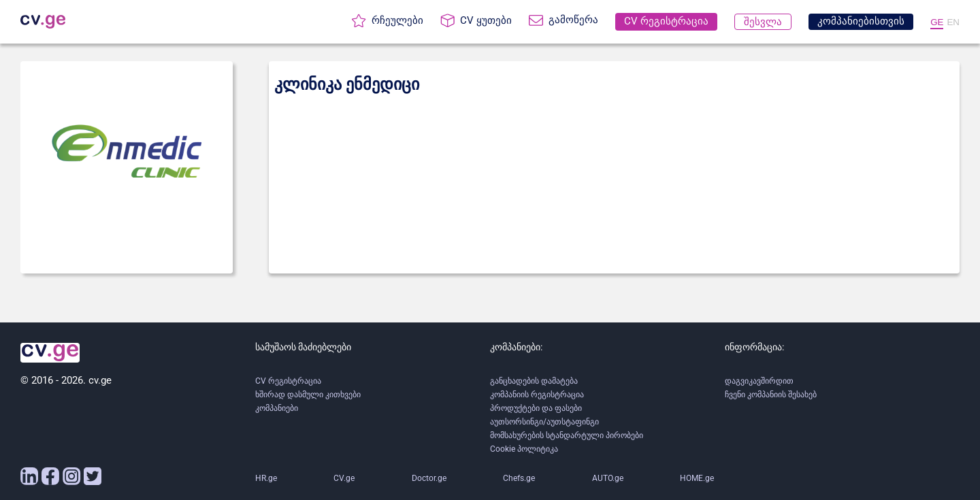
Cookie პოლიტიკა (524, 449)
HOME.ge (697, 478)
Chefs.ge (519, 478)
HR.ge (266, 478)
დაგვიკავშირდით (759, 381)
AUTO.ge (608, 478)
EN (953, 22)
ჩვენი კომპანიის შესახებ (771, 395)
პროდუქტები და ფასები (536, 408)
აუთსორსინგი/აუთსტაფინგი (544, 422)
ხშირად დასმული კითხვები (308, 395)
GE (937, 22)
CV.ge (344, 478)
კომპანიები (277, 408)
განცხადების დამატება (534, 381)
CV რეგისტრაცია (288, 381)
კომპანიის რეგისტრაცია (537, 395)
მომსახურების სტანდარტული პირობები (567, 435)
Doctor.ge (429, 478)
